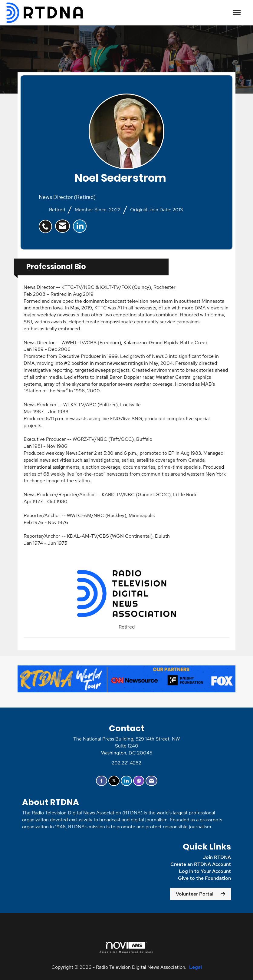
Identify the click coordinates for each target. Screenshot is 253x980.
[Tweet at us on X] (114, 781)
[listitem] (47, 223)
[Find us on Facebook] (102, 781)
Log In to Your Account (205, 871)
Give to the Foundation (204, 878)
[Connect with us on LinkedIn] (126, 781)
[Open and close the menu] (166, 13)
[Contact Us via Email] (151, 781)
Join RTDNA (217, 857)
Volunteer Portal (195, 894)
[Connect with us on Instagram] (139, 781)
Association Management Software (126, 947)
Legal (195, 967)
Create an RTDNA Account (201, 864)
